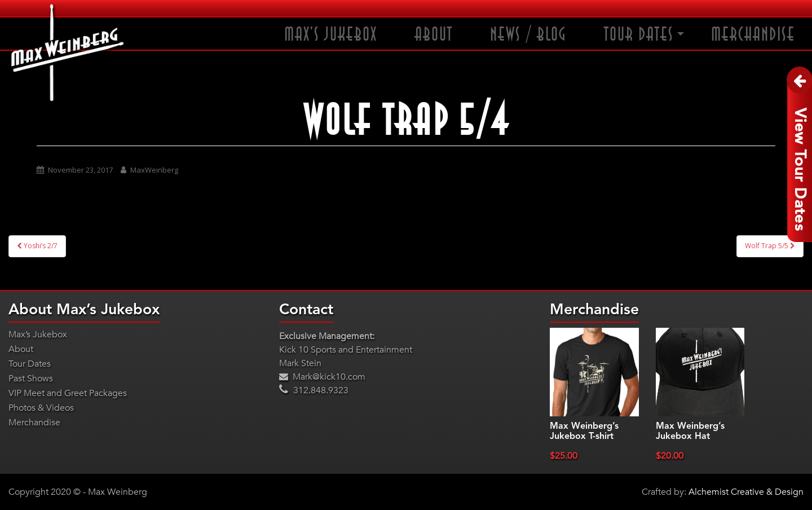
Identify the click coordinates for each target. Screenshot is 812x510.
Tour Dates (639, 35)
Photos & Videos (41, 408)
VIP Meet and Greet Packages (68, 393)
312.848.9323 (314, 390)
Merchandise (753, 35)
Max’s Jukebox (331, 35)
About (434, 35)
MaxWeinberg (154, 170)
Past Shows (31, 379)
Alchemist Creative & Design (746, 492)
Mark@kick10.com (322, 377)
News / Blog (528, 35)
